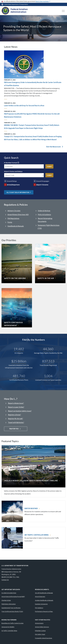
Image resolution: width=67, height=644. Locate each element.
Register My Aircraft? (15, 419)
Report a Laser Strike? (16, 407)
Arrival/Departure (13, 185)
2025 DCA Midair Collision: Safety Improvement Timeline (31, 481)
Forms (10, 222)
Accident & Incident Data (9, 593)
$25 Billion (19, 361)
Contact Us (5, 580)
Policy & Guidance (44, 215)
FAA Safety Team (40, 634)
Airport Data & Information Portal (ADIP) (13, 597)
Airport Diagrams (40, 597)
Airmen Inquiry (39, 623)
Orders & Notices (44, 211)
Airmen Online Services (42, 627)
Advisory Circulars (14, 211)
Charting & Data (6, 600)
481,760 (19, 376)
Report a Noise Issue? (16, 403)
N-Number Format (11, 163)
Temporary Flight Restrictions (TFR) (48, 227)
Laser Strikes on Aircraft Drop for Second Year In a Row (24, 106)
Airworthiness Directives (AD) (18, 215)
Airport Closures (42, 185)
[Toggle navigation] (63, 11)
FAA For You (16, 429)
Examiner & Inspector (41, 604)
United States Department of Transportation (16, 4)
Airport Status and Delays (13, 171)
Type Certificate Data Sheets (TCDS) (12, 611)
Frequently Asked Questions (44, 638)
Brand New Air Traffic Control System (12, 623)
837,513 (48, 361)
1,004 (48, 376)
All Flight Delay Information (19, 192)
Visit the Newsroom (55, 147)
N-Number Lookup (40, 631)
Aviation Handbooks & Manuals (44, 600)
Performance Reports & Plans (44, 611)
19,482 (19, 349)
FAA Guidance (39, 608)
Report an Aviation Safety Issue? (20, 411)
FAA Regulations (13, 218)
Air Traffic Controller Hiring (37, 535)
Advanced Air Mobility (8, 627)
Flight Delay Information (9, 604)
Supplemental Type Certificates (11, 608)
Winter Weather (32, 508)
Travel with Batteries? (16, 422)
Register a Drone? (14, 415)
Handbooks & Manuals (16, 226)
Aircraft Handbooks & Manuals (44, 593)
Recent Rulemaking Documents (45, 220)
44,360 (48, 349)
